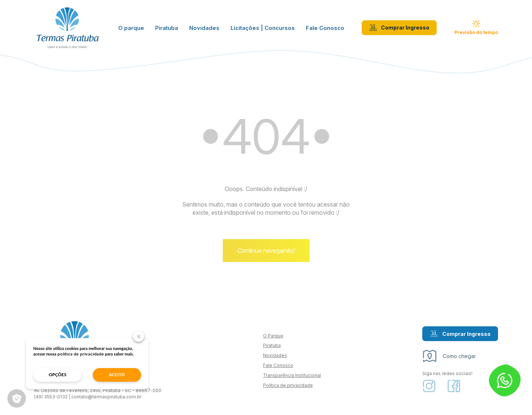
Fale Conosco (325, 28)
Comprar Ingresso (399, 28)
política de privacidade (81, 354)
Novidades (204, 28)
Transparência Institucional (292, 375)
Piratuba (167, 28)
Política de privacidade (288, 385)
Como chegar (449, 356)
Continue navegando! (266, 251)
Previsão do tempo (476, 27)
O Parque (273, 336)
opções (58, 375)
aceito (117, 375)
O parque (131, 28)
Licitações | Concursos (263, 28)
